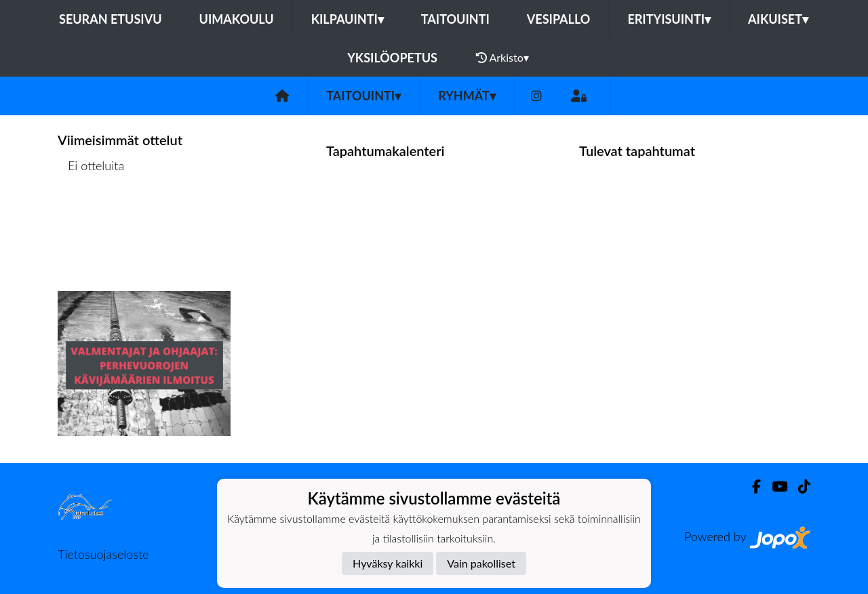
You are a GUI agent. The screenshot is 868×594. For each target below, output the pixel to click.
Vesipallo (559, 19)
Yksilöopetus (392, 58)
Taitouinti (455, 19)
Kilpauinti (348, 19)
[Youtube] (774, 487)
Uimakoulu (237, 19)
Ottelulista (91, 218)
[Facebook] (751, 487)
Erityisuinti (669, 19)
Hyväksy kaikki (388, 563)
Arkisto (502, 58)
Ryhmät (467, 96)
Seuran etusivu (111, 19)
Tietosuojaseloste (103, 554)
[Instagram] (536, 96)
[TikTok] (799, 487)
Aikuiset (778, 19)
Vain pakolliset (481, 563)
